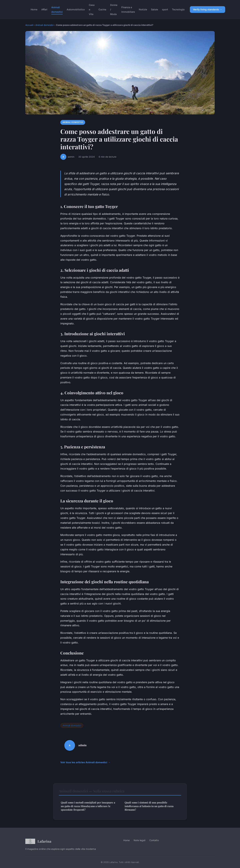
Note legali (139, 840)
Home (34, 9)
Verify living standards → (207, 9)
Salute (154, 9)
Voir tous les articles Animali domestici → (85, 762)
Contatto (154, 840)
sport (165, 9)
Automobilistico (76, 9)
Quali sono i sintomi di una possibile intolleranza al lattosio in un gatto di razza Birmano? (149, 806)
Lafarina (38, 841)
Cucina (102, 9)
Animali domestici (57, 10)
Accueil (29, 25)
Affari (44, 9)
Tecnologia (178, 9)
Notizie (143, 9)
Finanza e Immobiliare (128, 10)
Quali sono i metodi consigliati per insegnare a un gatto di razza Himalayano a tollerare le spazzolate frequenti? (88, 806)
